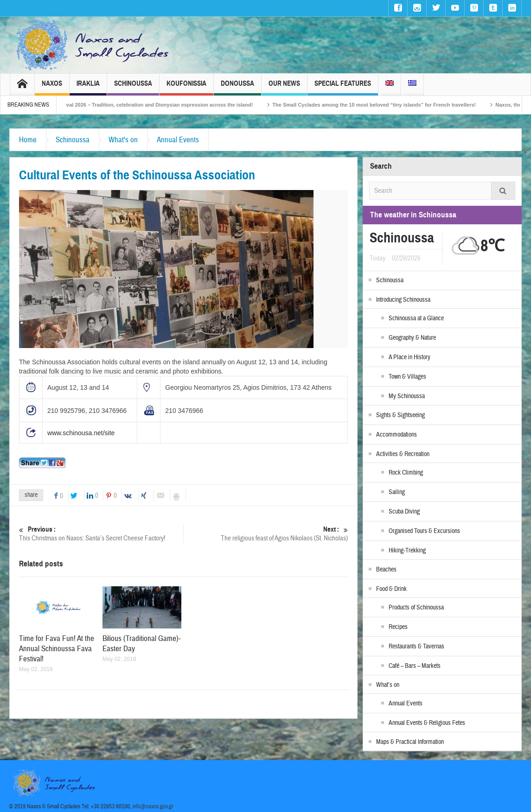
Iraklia (88, 87)
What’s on (388, 685)
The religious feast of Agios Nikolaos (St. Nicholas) (266, 534)
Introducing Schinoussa (403, 300)
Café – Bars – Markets (415, 666)
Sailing (397, 492)
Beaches (386, 570)
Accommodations (397, 435)
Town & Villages (407, 377)
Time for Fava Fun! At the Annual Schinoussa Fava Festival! (57, 649)
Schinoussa (133, 87)
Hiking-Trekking (407, 551)
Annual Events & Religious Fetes (427, 723)
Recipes (398, 627)
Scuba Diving (404, 512)
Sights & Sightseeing (400, 415)
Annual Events (178, 140)
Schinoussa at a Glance (416, 318)
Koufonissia (186, 87)
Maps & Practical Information (410, 742)
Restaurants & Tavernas (416, 647)
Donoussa (237, 87)
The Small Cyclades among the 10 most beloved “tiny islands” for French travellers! (387, 105)
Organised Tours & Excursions (424, 531)
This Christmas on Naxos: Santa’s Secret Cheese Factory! (101, 534)
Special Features (343, 87)
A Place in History (409, 357)
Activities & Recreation (403, 454)
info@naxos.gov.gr (153, 806)
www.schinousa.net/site (81, 433)
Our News (284, 87)
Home (28, 140)
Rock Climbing (406, 473)
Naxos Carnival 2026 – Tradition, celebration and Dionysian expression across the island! (158, 105)
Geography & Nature (412, 338)
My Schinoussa (407, 396)
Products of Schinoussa (416, 608)
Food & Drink (391, 589)
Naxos (52, 87)
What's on (123, 140)
